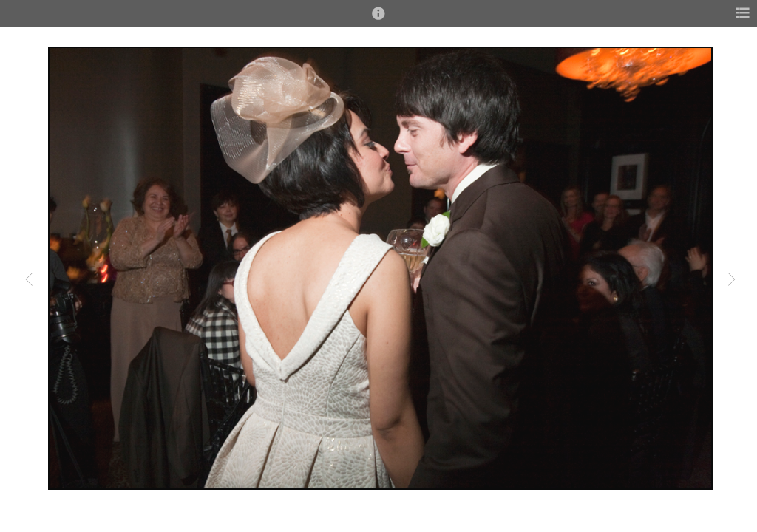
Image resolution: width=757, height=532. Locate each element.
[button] (378, 20)
